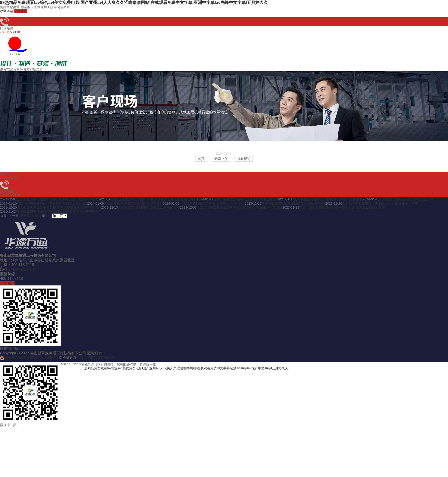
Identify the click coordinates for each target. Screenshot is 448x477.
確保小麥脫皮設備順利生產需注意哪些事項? (245, 199)
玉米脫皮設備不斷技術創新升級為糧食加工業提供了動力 (58, 199)
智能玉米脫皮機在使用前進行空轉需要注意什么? (52, 203)
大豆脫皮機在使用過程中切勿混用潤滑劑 (133, 203)
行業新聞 (244, 159)
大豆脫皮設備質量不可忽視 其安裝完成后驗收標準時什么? (59, 207)
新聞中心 (221, 159)
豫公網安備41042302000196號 (30, 358)
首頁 (201, 159)
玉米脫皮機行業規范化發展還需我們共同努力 (212, 203)
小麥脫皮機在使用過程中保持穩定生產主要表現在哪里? (57, 211)
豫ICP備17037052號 (97, 358)
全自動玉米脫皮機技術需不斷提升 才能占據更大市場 (380, 203)
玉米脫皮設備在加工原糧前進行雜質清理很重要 (328, 199)
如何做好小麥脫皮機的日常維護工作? (406, 199)
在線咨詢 (21, 11)
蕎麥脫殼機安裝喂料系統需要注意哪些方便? (293, 203)
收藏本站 (7, 11)
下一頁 (25, 216)
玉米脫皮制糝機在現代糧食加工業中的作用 (149, 207)
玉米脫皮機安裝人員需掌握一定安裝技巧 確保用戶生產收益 (240, 207)
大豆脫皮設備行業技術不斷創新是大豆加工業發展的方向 (156, 199)
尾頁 (35, 216)
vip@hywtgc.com (25, 269)
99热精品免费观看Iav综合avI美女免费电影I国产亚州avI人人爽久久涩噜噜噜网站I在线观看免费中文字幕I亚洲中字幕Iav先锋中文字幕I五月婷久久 (134, 3)
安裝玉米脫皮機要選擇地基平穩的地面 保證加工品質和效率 (342, 207)
